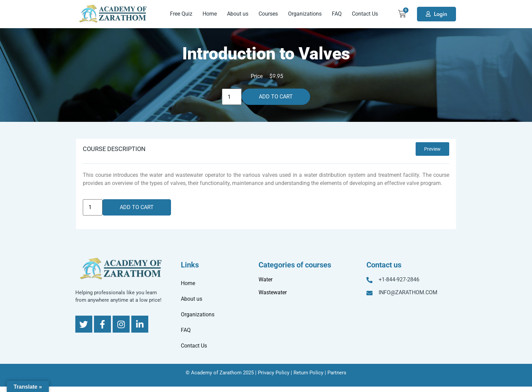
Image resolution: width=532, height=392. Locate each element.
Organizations (305, 14)
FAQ (337, 14)
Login (441, 14)
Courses (268, 14)
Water (265, 279)
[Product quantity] (232, 97)
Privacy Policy (274, 373)
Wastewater (273, 292)
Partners (337, 373)
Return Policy (308, 373)
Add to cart (276, 97)
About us (238, 14)
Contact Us (365, 14)
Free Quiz (181, 14)
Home (210, 14)
